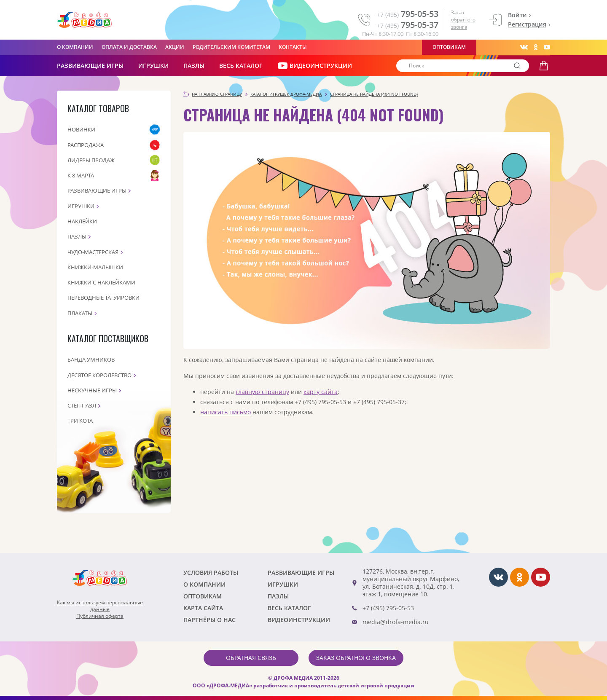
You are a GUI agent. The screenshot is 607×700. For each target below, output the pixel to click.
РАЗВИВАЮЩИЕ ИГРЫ (90, 66)
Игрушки (153, 66)
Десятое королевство (99, 375)
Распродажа (86, 145)
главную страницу (262, 392)
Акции (175, 47)
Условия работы (211, 573)
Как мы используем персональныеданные (100, 606)
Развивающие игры (97, 190)
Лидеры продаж (91, 160)
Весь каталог (241, 66)
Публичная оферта (100, 616)
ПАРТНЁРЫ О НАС (209, 620)
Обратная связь (251, 658)
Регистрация (527, 24)
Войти (517, 15)
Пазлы (194, 66)
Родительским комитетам (231, 47)
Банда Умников (91, 359)
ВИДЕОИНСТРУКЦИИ (315, 66)
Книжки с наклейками (101, 282)
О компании (75, 47)
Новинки (81, 129)
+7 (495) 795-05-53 (388, 608)
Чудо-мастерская (93, 252)
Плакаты (80, 313)
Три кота (80, 421)
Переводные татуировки (103, 298)
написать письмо (226, 412)
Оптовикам (449, 47)
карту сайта (321, 392)
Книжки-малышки (95, 267)
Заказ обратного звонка (463, 20)
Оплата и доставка (129, 47)
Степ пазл (82, 405)
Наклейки (82, 221)
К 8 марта (81, 175)
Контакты (293, 47)
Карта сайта (203, 608)
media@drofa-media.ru (396, 622)
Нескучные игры (92, 390)
